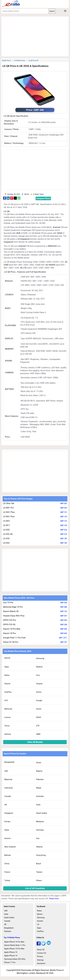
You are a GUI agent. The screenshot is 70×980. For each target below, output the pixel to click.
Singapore (9, 813)
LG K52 (6, 538)
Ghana (39, 880)
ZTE (38, 726)
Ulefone (8, 734)
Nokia (7, 675)
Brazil (39, 864)
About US (41, 950)
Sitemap (40, 960)
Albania (39, 847)
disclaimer (41, 963)
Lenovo (8, 717)
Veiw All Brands (35, 742)
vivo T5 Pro (8, 603)
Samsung (40, 658)
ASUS (39, 717)
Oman (39, 763)
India (38, 805)
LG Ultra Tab (9, 503)
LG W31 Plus (9, 517)
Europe (7, 822)
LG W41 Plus (9, 512)
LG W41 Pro (8, 508)
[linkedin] (49, 945)
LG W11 (7, 525)
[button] (5, 198)
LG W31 (7, 521)
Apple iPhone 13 (11, 952)
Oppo (7, 667)
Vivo (38, 675)
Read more (54, 899)
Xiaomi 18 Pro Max (12, 629)
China (7, 864)
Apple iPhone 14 (11, 956)
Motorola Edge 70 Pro (13, 607)
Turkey (7, 880)
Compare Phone (43, 198)
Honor (39, 709)
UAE (6, 771)
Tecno (7, 726)
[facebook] (39, 945)
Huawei (39, 684)
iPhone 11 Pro (10, 962)
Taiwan (39, 872)
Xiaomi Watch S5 (11, 611)
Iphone (7, 658)
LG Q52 (6, 530)
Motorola (8, 709)
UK (6, 805)
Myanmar (8, 779)
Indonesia (9, 788)
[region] (35, 36)
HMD (38, 734)
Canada (8, 796)
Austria (7, 838)
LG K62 (6, 543)
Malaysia (40, 822)
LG (38, 924)
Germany (40, 830)
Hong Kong (41, 855)
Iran (38, 838)
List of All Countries (35, 888)
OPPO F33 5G (9, 625)
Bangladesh (9, 762)
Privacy (40, 956)
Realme (39, 667)
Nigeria (39, 771)
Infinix (39, 692)
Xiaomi (7, 684)
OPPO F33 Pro (10, 620)
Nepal (39, 788)
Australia (40, 796)
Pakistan (40, 779)
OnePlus (8, 692)
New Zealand (10, 847)
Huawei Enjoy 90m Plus (14, 616)
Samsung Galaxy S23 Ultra (15, 959)
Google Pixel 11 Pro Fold (14, 638)
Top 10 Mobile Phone (12, 938)
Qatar (7, 830)
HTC (6, 700)
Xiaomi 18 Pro (10, 633)
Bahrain (8, 855)
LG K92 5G (8, 534)
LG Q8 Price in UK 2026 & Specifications (25, 66)
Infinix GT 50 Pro (11, 642)
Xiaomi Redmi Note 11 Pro (15, 945)
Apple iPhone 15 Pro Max (14, 949)
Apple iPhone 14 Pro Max (14, 942)
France (7, 872)
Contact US (41, 953)
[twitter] (43, 945)
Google (39, 700)
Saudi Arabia (42, 813)
